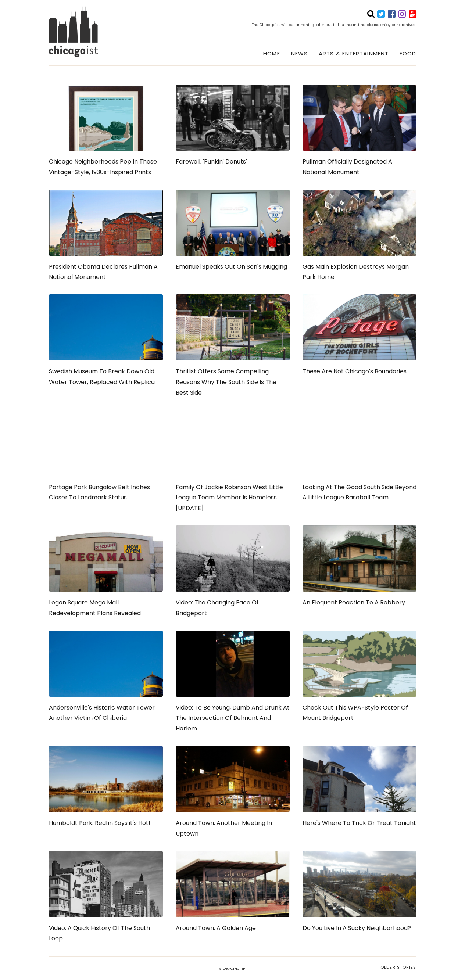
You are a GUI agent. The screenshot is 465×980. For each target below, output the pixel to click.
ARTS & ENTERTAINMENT (354, 54)
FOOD (408, 54)
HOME (271, 54)
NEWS (299, 54)
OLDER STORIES (398, 967)
